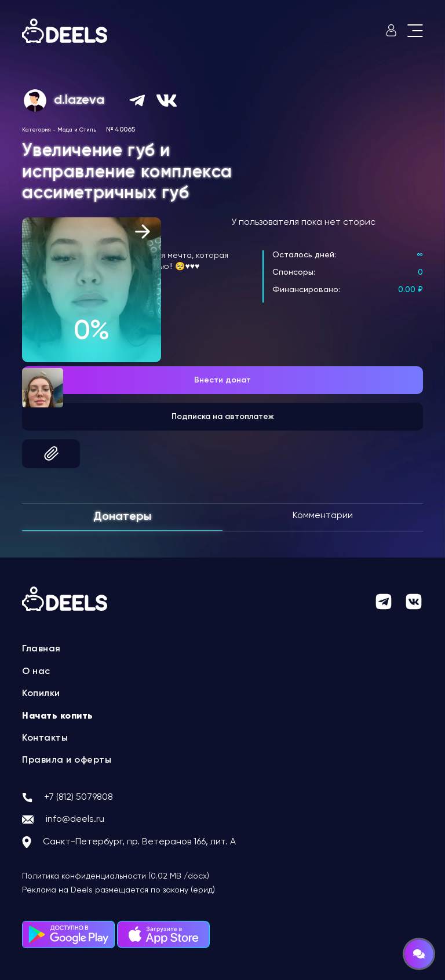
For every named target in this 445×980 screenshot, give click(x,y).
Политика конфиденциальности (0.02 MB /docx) (116, 876)
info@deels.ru (75, 819)
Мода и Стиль (77, 130)
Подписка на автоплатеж (223, 417)
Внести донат (222, 380)
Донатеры (122, 517)
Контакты (45, 738)
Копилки (41, 694)
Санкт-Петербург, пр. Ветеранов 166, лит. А (139, 842)
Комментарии (323, 516)
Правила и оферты (67, 760)
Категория (37, 130)
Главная (41, 649)
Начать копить (58, 716)
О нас (36, 672)
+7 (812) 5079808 (79, 797)
